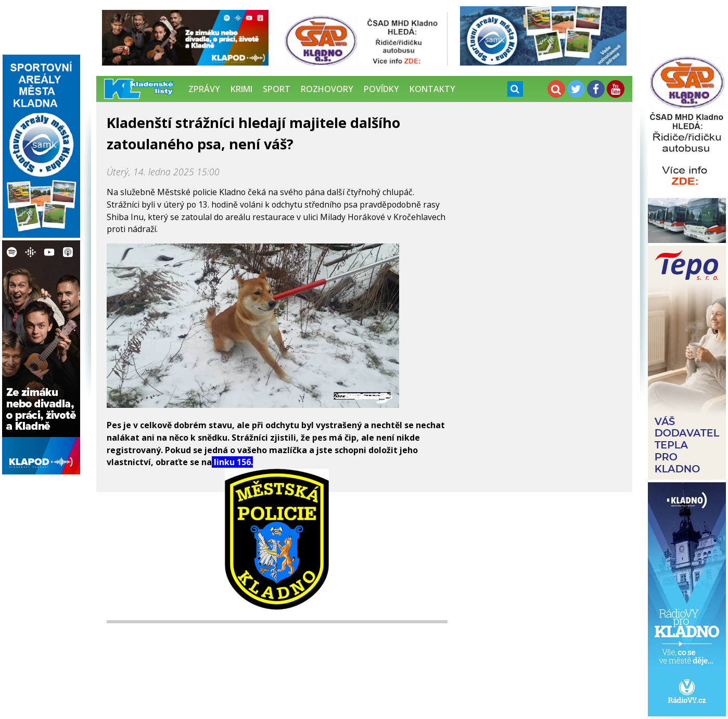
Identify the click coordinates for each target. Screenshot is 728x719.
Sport (277, 89)
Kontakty (432, 89)
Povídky (381, 89)
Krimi (241, 89)
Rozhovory (327, 89)
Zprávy (204, 89)
